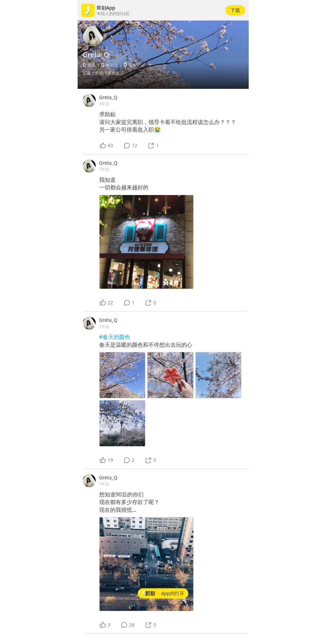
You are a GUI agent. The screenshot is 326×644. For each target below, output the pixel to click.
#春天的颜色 (115, 337)
